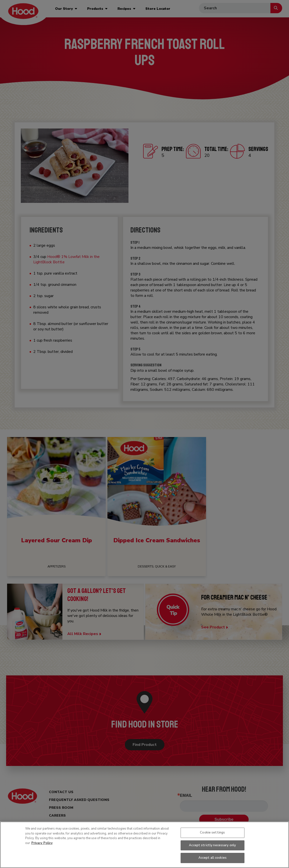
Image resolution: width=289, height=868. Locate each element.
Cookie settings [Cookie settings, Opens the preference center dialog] (212, 833)
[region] (144, 845)
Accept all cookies (213, 858)
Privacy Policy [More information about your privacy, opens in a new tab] (42, 843)
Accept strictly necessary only (212, 845)
